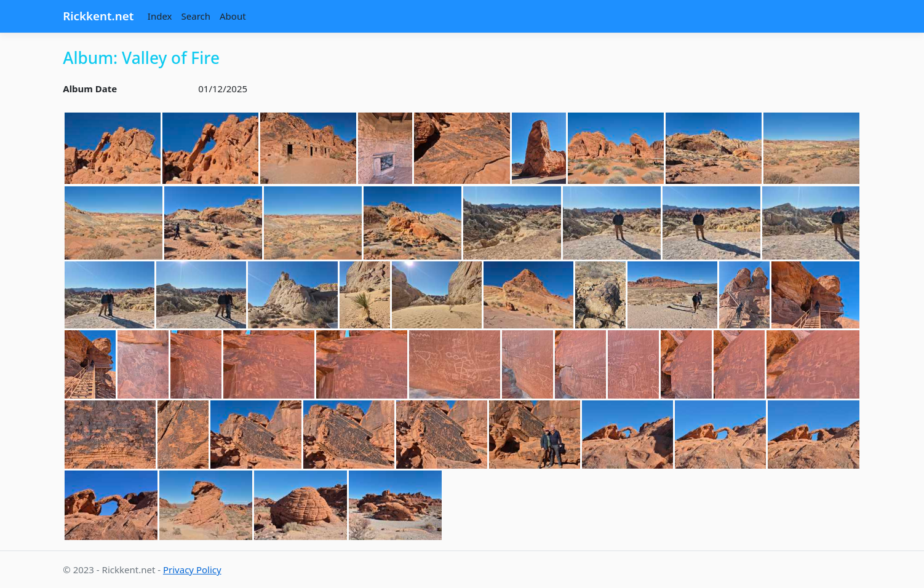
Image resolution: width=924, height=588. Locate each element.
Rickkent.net (98, 16)
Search (196, 16)
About (233, 16)
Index (160, 16)
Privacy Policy (192, 570)
